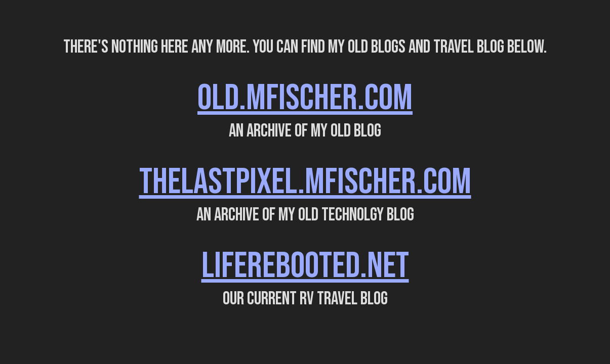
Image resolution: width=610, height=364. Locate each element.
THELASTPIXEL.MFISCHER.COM (305, 182)
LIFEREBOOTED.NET (305, 266)
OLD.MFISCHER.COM (305, 98)
